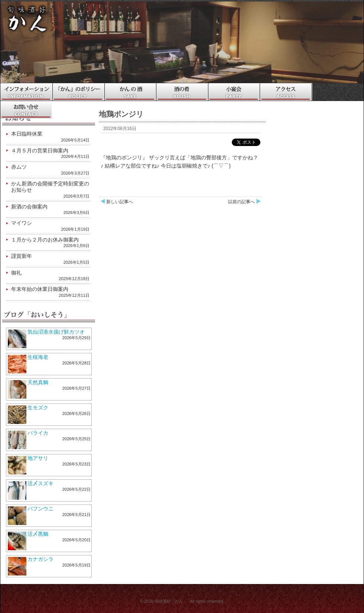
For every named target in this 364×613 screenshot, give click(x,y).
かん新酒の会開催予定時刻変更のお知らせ (50, 187)
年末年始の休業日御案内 (40, 289)
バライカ (38, 433)
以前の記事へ (241, 202)
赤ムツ (19, 167)
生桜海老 (38, 357)
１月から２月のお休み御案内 (45, 240)
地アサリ (38, 458)
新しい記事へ (120, 202)
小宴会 (234, 92)
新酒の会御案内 (29, 207)
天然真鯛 (38, 382)
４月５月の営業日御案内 (40, 150)
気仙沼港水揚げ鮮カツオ (56, 332)
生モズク (38, 408)
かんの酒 (130, 92)
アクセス (286, 92)
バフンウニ (40, 509)
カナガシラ (40, 559)
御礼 (16, 273)
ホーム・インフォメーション (26, 92)
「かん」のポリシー (78, 92)
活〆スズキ (40, 483)
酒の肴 (182, 92)
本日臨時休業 (27, 134)
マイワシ (22, 223)
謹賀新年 (22, 256)
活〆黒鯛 (38, 534)
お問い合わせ (27, 110)
